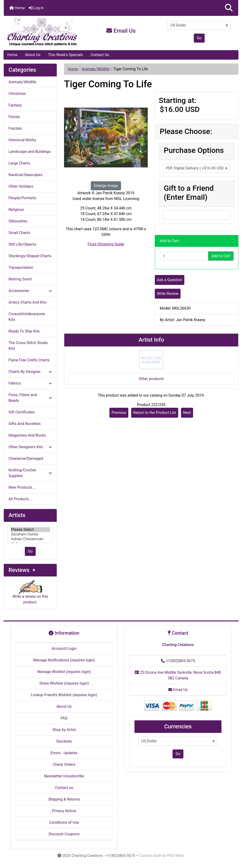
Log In (36, 8)
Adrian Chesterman (30, 539)
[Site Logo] (43, 32)
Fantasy (15, 105)
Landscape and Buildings (30, 152)
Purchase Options (194, 150)
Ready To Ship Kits (24, 331)
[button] (229, 8)
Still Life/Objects (22, 244)
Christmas (17, 94)
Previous (119, 413)
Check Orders (64, 764)
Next (187, 413)
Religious (16, 210)
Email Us (121, 31)
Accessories (30, 291)
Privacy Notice (64, 811)
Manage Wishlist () (64, 672)
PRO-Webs (176, 856)
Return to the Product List (155, 413)
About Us (33, 55)
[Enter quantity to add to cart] (184, 256)
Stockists (64, 741)
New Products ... (22, 487)
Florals (14, 117)
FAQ (64, 718)
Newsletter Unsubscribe (64, 776)
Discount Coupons (64, 834)
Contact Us (100, 55)
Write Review (168, 294)
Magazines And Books (27, 435)
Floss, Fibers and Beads (30, 398)
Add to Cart (221, 256)
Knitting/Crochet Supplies (30, 473)
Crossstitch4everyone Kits (27, 317)
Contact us (64, 788)
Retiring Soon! (20, 279)
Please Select (30, 530)
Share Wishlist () (64, 683)
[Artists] (30, 534)
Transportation (21, 268)
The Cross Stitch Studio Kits (28, 346)
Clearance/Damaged (26, 458)
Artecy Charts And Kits (28, 302)
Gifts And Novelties (25, 424)
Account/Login (64, 649)
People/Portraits (22, 198)
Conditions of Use (64, 822)
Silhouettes (18, 221)
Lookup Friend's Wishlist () (64, 695)
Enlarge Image (106, 186)
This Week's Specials (65, 55)
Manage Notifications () (64, 660)
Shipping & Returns (64, 799)
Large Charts (19, 163)
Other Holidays (21, 186)
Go (199, 38)
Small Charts (19, 233)
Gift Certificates (22, 412)
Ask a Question (170, 280)
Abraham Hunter (30, 534)
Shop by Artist (64, 730)
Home (17, 8)
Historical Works (22, 140)
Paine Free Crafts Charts (29, 360)
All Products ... (21, 499)
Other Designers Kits (30, 447)
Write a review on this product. (30, 594)
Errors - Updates (64, 753)
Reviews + (22, 570)
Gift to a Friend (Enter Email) (189, 193)
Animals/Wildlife (96, 69)
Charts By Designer (30, 372)
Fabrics (30, 383)
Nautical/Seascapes (25, 175)
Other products (151, 379)
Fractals (15, 128)
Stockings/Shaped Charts (30, 256)
